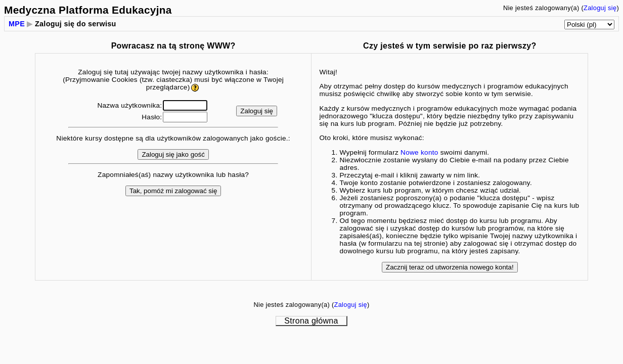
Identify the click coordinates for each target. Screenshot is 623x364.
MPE (17, 24)
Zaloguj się (600, 8)
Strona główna (311, 321)
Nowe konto (419, 152)
